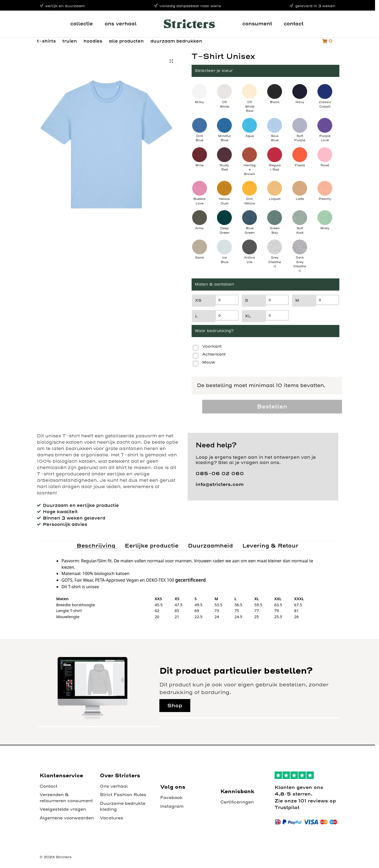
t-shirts (46, 41)
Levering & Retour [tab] (270, 546)
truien (70, 41)
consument (257, 24)
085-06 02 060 (220, 474)
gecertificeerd (190, 580)
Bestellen (272, 407)
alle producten (126, 41)
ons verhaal (121, 24)
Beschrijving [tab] (96, 546)
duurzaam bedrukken (176, 41)
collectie (82, 24)
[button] (171, 61)
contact (294, 24)
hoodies (93, 41)
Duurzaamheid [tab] (210, 546)
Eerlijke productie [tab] (152, 546)
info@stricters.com (220, 484)
